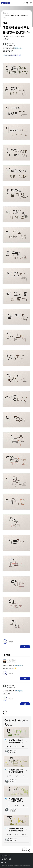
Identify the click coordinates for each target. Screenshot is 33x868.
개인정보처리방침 (6, 859)
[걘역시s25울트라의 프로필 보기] (12, 660)
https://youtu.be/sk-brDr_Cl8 (12, 55)
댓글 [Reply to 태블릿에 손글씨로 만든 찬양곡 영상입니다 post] (25, 647)
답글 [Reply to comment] (25, 679)
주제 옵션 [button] (27, 18)
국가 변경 (4, 862)
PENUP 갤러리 (18, 48)
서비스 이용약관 (6, 856)
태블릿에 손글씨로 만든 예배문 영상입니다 (16, 742)
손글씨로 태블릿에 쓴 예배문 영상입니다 (16, 801)
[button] (27, 44)
